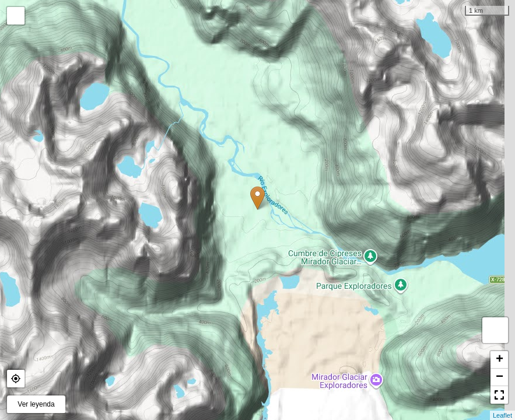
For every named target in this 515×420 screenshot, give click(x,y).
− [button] (500, 377)
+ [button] (500, 360)
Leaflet (502, 415)
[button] (16, 379)
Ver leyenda (36, 404)
